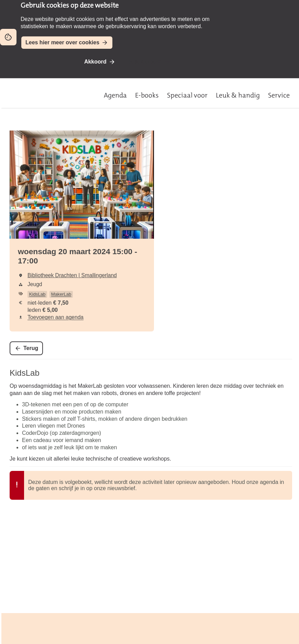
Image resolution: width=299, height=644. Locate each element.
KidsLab (37, 294)
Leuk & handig (238, 95)
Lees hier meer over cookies (62, 42)
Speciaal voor (187, 95)
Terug (31, 348)
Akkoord (95, 62)
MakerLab (61, 294)
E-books (147, 95)
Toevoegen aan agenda (56, 317)
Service (279, 95)
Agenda (115, 95)
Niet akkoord (145, 62)
